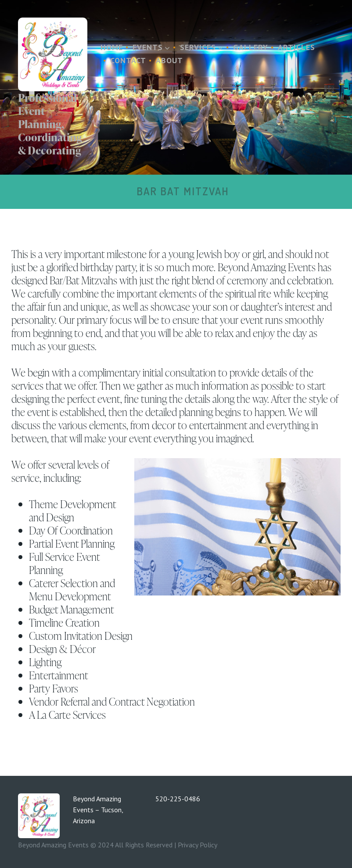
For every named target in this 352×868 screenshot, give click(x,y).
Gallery (251, 47)
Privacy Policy (198, 845)
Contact (128, 60)
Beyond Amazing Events (53, 845)
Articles (296, 47)
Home (112, 47)
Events (151, 47)
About (169, 60)
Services (202, 47)
